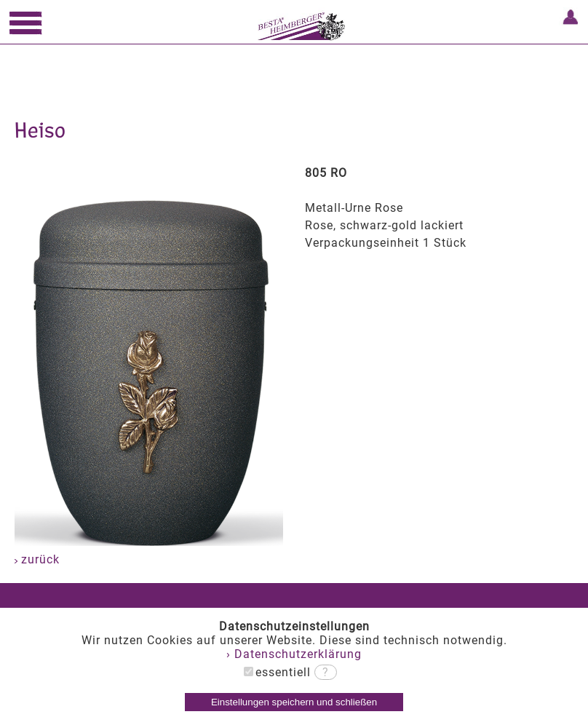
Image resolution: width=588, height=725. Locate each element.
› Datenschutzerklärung (294, 654)
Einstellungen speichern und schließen (294, 702)
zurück (37, 559)
